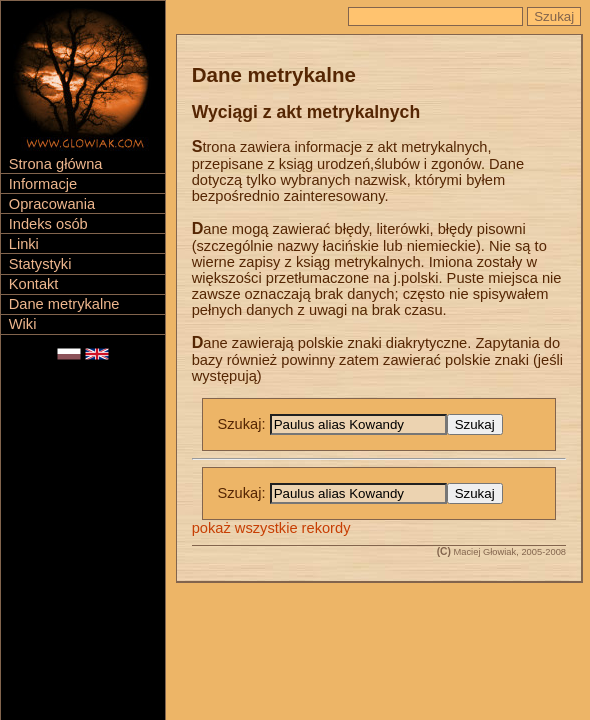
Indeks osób (48, 224)
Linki (24, 244)
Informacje (43, 184)
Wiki (23, 324)
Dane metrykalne (64, 304)
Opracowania (52, 204)
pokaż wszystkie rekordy (271, 528)
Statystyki (40, 264)
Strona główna (56, 164)
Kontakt (34, 284)
